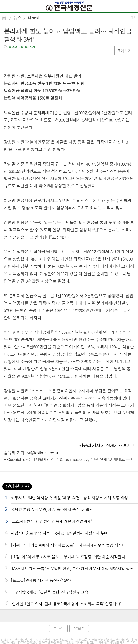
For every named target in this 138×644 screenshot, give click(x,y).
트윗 (18, 57)
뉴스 (17, 18)
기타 (37, 57)
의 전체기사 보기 (105, 445)
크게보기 (124, 51)
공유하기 (133, 18)
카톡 (28, 57)
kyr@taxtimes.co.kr (42, 453)
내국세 (34, 18)
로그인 (58, 628)
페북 (8, 57)
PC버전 (79, 628)
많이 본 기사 (17, 486)
